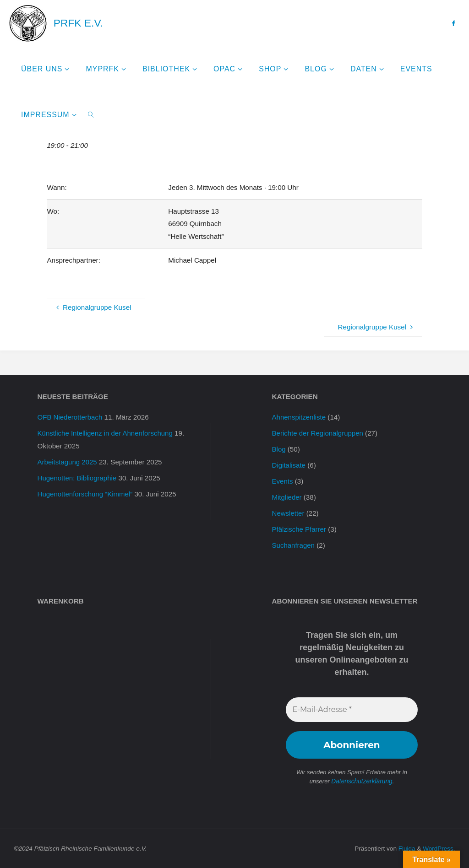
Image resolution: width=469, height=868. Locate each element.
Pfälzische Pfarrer (300, 529)
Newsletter (289, 513)
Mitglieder (287, 497)
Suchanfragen (294, 545)
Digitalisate (289, 465)
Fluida (406, 848)
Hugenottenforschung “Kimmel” (86, 494)
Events (283, 481)
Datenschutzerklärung (362, 781)
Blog (279, 449)
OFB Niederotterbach (71, 417)
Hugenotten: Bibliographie (78, 478)
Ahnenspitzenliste (299, 417)
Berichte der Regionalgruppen (318, 433)
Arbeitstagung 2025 (68, 462)
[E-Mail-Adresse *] (352, 710)
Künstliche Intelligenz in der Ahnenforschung (106, 433)
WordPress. (439, 848)
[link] (91, 114)
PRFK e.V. (78, 23)
